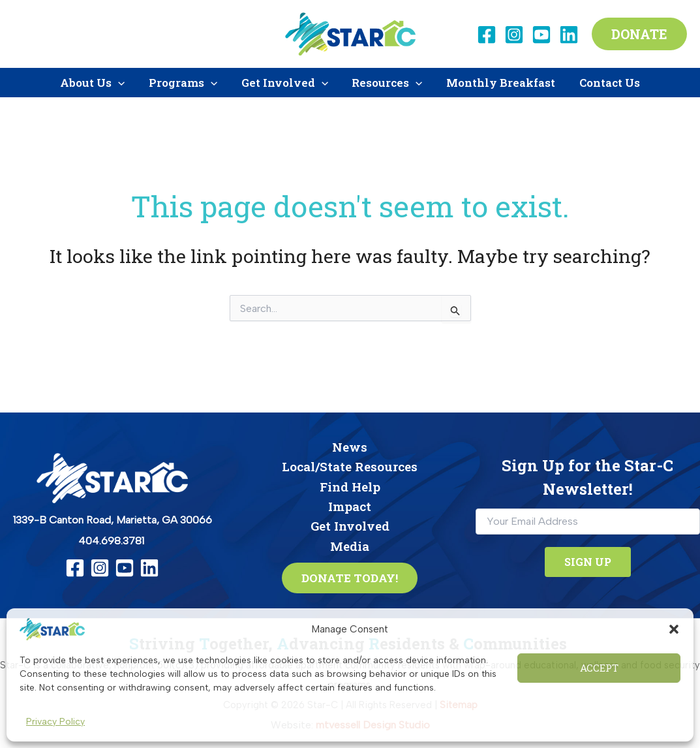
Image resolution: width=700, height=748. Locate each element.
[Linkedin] (569, 35)
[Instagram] (514, 35)
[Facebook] (487, 35)
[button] (674, 629)
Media (350, 546)
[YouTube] (541, 35)
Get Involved (350, 526)
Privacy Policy (55, 722)
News (350, 447)
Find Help (350, 487)
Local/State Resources (350, 466)
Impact (350, 506)
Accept (599, 668)
